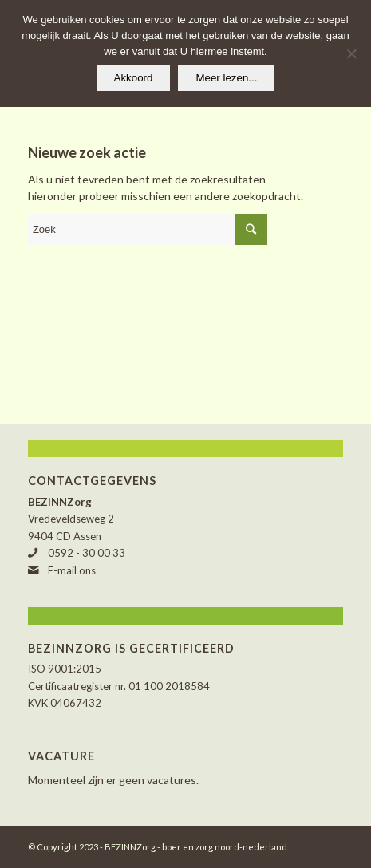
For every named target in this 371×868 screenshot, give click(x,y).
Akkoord (134, 78)
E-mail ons (72, 570)
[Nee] (351, 53)
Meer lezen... (226, 78)
